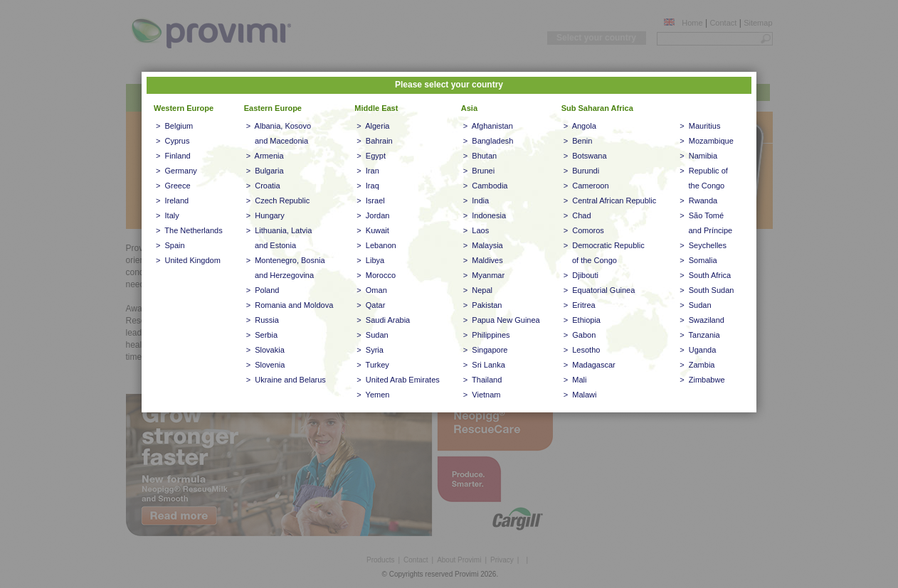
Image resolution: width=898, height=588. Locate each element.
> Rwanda (698, 201)
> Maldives (483, 260)
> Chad (577, 215)
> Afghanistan (488, 126)
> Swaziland (702, 320)
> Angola (580, 126)
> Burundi (581, 171)
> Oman (372, 290)
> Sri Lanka (484, 365)
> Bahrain (374, 141)
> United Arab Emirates (398, 380)
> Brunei (479, 171)
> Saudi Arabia (383, 320)
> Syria (370, 350)
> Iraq (368, 186)
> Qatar (371, 305)
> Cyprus (173, 141)
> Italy (168, 215)
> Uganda (698, 350)
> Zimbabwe (702, 380)
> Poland (263, 290)
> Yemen (373, 395)
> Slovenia (266, 365)
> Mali (575, 380)
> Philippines (487, 335)
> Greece (173, 186)
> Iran (368, 171)
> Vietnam (482, 395)
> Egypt (371, 156)
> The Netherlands (189, 230)
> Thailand (483, 380)
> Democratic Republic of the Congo (604, 253)
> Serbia (262, 335)
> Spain (170, 245)
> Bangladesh (488, 141)
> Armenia (265, 156)
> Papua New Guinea (502, 320)
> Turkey (373, 365)
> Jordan (373, 215)
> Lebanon (376, 245)
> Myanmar (484, 275)
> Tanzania (699, 335)
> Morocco (376, 275)
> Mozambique (707, 141)
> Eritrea (580, 305)
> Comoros (584, 230)
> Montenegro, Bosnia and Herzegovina (286, 268)
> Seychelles (703, 245)
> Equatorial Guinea (599, 290)
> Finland (173, 156)
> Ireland (172, 201)
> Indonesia (485, 215)
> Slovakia (265, 350)
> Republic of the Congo (704, 178)
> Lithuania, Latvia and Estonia (279, 238)
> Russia (263, 320)
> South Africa (705, 275)
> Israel (370, 201)
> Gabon (580, 335)
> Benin (578, 141)
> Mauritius (700, 126)
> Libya (370, 260)
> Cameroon (586, 186)
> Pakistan (483, 305)
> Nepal (478, 290)
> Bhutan (480, 156)
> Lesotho (582, 350)
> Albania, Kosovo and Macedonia (279, 133)
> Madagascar (590, 365)
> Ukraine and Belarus (286, 380)
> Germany (176, 171)
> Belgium (174, 126)
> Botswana (585, 156)
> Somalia (698, 260)
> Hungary (265, 215)
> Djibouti (581, 275)
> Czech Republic (278, 201)
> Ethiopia (582, 320)
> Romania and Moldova (290, 305)
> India (476, 201)
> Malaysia (483, 245)
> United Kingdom (188, 260)
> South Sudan (707, 290)
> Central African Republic (610, 201)
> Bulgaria (265, 171)
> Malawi (580, 395)
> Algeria (373, 126)
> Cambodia (486, 186)
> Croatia (263, 186)
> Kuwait (373, 230)
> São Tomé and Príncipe (706, 223)
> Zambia (697, 365)
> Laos (476, 230)
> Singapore (486, 350)
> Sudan (372, 335)
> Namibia (698, 156)
